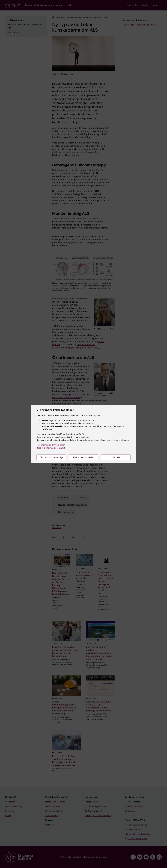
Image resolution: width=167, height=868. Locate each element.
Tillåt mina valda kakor (84, 457)
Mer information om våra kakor (51, 445)
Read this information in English (51, 448)
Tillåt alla (116, 457)
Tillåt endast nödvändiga (51, 457)
